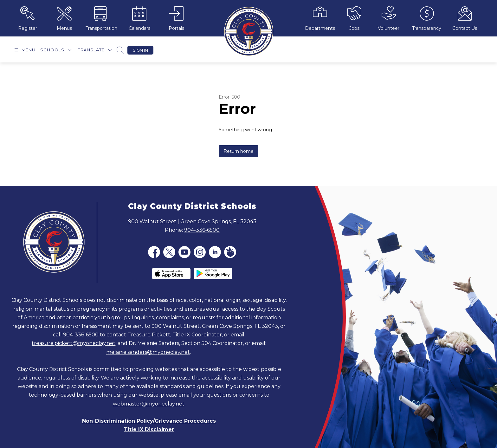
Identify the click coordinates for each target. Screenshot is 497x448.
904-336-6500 (202, 230)
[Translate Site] (95, 50)
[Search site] (120, 50)
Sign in (140, 50)
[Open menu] (24, 50)
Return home (239, 151)
